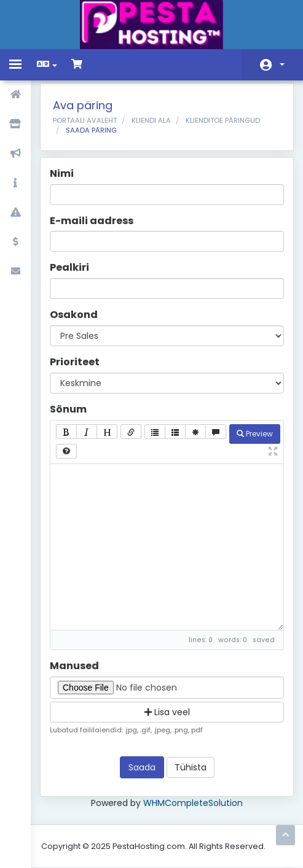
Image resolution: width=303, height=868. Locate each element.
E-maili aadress (92, 221)
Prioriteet (75, 362)
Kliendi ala (151, 120)
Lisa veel (167, 712)
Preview (255, 434)
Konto (282, 64)
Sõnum (68, 409)
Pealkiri (69, 268)
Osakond (74, 315)
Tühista (191, 767)
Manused (74, 666)
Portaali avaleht (85, 120)
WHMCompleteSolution (193, 803)
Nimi (62, 174)
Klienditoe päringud (223, 120)
